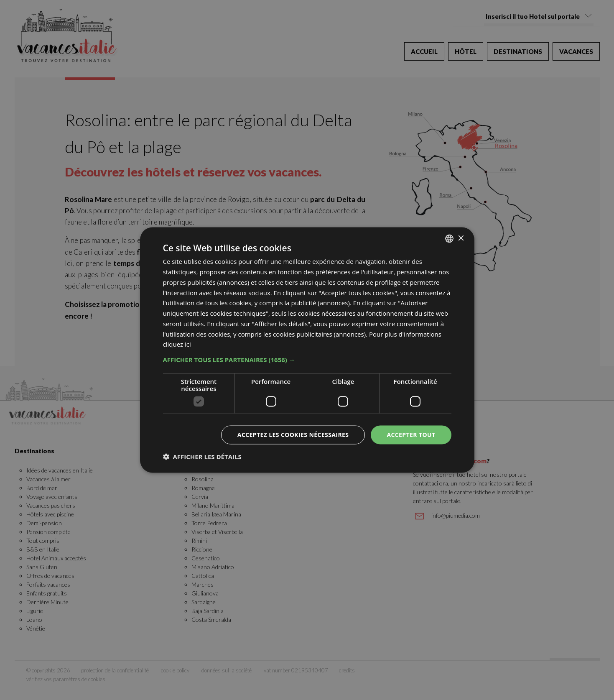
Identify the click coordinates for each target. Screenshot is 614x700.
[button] (307, 360)
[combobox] (449, 239)
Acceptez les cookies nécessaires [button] (293, 435)
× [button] (461, 238)
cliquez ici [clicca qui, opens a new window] (177, 344)
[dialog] (307, 350)
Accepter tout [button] (411, 435)
